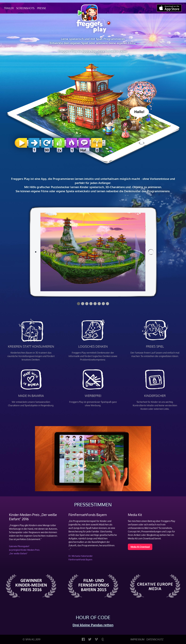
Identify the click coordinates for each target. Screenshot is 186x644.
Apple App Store (93, 51)
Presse (42, 8)
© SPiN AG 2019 (32, 639)
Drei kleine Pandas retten (93, 625)
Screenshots (25, 8)
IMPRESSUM (137, 639)
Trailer (9, 8)
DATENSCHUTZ (155, 639)
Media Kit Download (140, 547)
